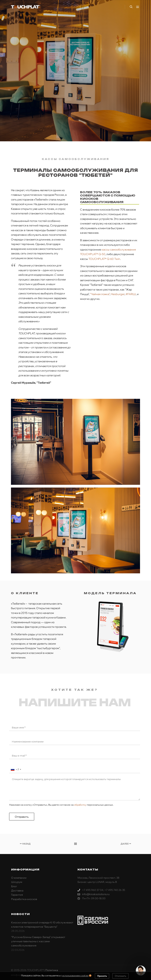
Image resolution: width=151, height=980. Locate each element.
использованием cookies (75, 976)
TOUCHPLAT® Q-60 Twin (104, 259)
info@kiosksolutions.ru (94, 894)
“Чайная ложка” (100, 294)
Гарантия (17, 895)
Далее (126, 844)
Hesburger (118, 294)
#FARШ (131, 294)
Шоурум (17, 882)
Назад (25, 844)
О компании (19, 878)
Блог (14, 886)
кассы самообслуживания (119, 250)
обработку (80, 805)
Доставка (17, 891)
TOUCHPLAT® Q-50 (93, 254)
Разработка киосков (24, 899)
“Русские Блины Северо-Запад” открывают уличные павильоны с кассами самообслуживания (38, 941)
